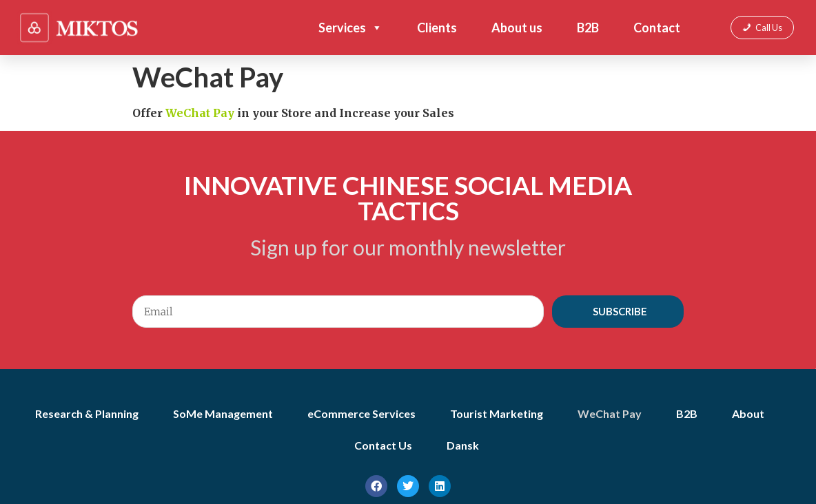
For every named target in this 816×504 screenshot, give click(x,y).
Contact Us (383, 445)
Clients (437, 28)
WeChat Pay (610, 413)
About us (517, 28)
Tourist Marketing (497, 413)
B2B (588, 28)
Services (350, 28)
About (748, 413)
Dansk (463, 445)
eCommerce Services (361, 413)
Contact (657, 28)
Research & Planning (87, 413)
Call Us (769, 28)
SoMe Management (223, 413)
